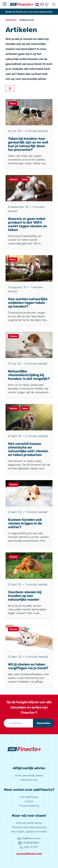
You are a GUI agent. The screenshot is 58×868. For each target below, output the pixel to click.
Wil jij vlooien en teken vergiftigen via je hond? (28, 666)
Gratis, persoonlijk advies (29, 775)
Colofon (29, 801)
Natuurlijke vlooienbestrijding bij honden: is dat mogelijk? (29, 375)
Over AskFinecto (29, 797)
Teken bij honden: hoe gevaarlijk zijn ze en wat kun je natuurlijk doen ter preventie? (28, 144)
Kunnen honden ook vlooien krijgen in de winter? (25, 523)
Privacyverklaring (29, 806)
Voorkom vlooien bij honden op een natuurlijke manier (25, 596)
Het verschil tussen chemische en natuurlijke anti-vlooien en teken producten (28, 449)
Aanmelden (44, 723)
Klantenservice (29, 780)
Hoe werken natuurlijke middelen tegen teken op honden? (28, 303)
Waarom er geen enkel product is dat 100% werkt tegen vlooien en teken (28, 224)
